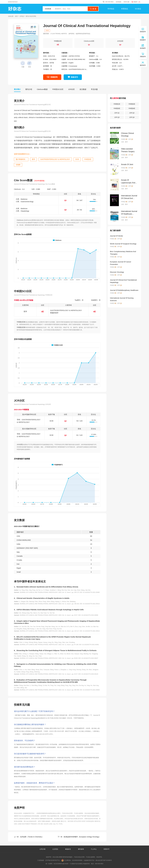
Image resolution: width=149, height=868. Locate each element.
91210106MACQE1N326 (61, 864)
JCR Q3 (117, 117)
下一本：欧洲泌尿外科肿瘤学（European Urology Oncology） (79, 837)
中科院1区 (117, 104)
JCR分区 (71, 89)
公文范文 (56, 849)
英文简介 (17, 89)
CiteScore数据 (42, 89)
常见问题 (94, 89)
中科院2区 (132, 104)
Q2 (120, 45)
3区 (58, 45)
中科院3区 (88, 159)
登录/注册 (126, 2)
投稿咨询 (54, 77)
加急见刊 (74, 77)
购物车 (137, 2)
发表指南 (119, 2)
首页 (16, 16)
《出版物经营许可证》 (29, 813)
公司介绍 (42, 849)
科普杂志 (125, 9)
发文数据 (83, 89)
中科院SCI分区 (58, 89)
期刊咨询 (81, 849)
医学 (33, 159)
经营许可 (107, 849)
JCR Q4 (132, 117)
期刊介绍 (29, 89)
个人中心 (94, 849)
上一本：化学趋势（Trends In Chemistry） (29, 837)
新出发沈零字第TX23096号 (104, 860)
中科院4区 (132, 108)
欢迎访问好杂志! (13, 2)
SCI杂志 (138, 9)
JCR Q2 (132, 113)
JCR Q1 (117, 113)
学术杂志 (111, 9)
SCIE (47, 31)
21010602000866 (77, 860)
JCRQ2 (22, 16)
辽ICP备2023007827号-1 (53, 860)
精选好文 (68, 849)
